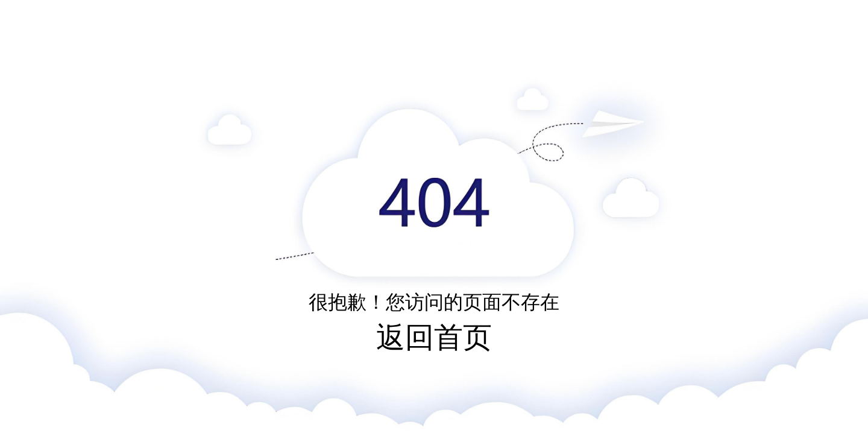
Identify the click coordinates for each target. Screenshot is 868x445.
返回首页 (434, 337)
